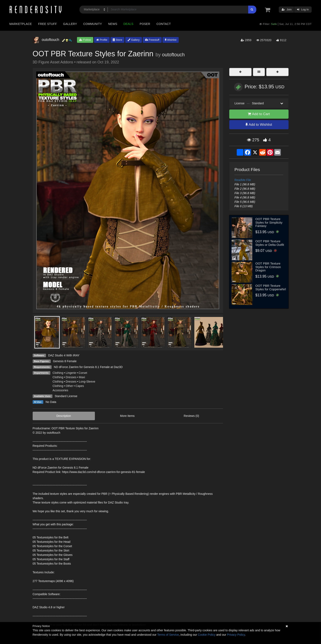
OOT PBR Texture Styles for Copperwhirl (271, 287)
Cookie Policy (207, 635)
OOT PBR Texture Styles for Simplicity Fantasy (269, 222)
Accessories (60, 390)
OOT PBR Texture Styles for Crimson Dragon (268, 267)
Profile (102, 40)
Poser (145, 24)
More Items (127, 416)
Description (64, 416)
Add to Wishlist (259, 125)
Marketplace (21, 24)
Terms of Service (168, 635)
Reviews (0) (191, 416)
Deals (128, 24)
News (113, 24)
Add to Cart (259, 114)
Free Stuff (47, 24)
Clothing (58, 373)
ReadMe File (243, 180)
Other (69, 386)
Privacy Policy (236, 635)
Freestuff (152, 40)
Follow (85, 40)
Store (118, 40)
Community (93, 24)
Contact (164, 24)
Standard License (66, 396)
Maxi (82, 377)
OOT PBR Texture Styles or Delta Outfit (270, 243)
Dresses (71, 377)
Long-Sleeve (87, 382)
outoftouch (173, 55)
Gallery (70, 24)
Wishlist (171, 40)
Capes (80, 386)
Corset (83, 373)
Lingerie (71, 373)
